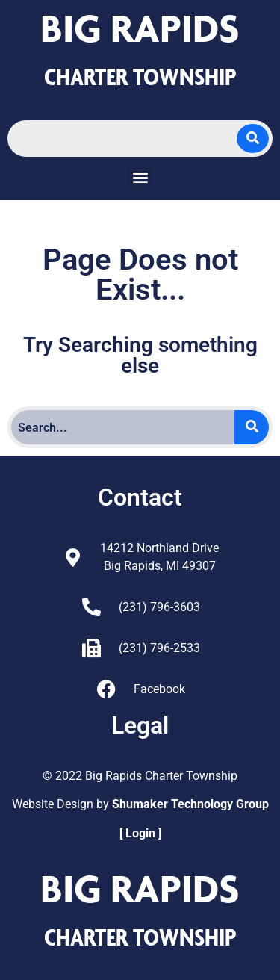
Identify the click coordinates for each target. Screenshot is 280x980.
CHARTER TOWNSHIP (140, 76)
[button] (140, 177)
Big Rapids (140, 28)
